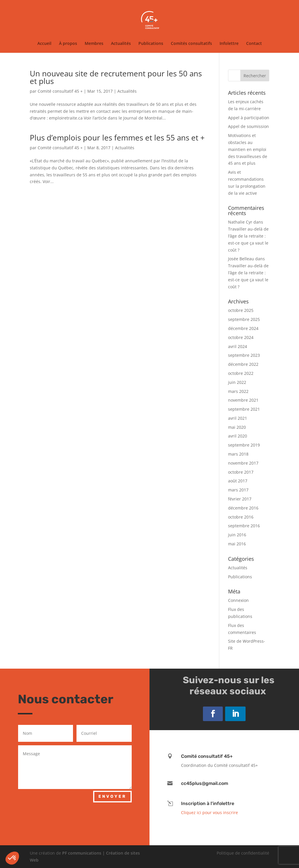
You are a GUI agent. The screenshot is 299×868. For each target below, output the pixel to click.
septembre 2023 (244, 355)
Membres (94, 44)
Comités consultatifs (191, 44)
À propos (68, 44)
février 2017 (240, 499)
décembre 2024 (243, 328)
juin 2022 (237, 382)
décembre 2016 (243, 508)
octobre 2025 (241, 310)
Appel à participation (249, 118)
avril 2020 (238, 436)
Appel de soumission (248, 126)
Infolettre (229, 44)
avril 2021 (238, 418)
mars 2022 (238, 391)
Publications (151, 44)
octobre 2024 (241, 337)
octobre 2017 (241, 472)
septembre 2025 (244, 319)
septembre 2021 (244, 409)
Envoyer (112, 796)
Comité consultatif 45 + (60, 91)
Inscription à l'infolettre (208, 803)
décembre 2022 (243, 364)
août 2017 (238, 481)
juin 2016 (237, 535)
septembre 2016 (244, 526)
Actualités (121, 44)
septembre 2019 (244, 445)
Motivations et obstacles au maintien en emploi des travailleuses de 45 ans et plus (248, 149)
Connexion (238, 600)
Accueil (44, 44)
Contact (254, 44)
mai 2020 (237, 427)
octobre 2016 (241, 517)
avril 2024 (238, 346)
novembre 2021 (243, 400)
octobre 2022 (241, 373)
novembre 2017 (243, 463)
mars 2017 (238, 490)
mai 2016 (237, 544)
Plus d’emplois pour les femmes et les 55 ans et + (117, 138)
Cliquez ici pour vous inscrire (210, 812)
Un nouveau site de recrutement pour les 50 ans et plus (116, 77)
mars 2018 (238, 454)
